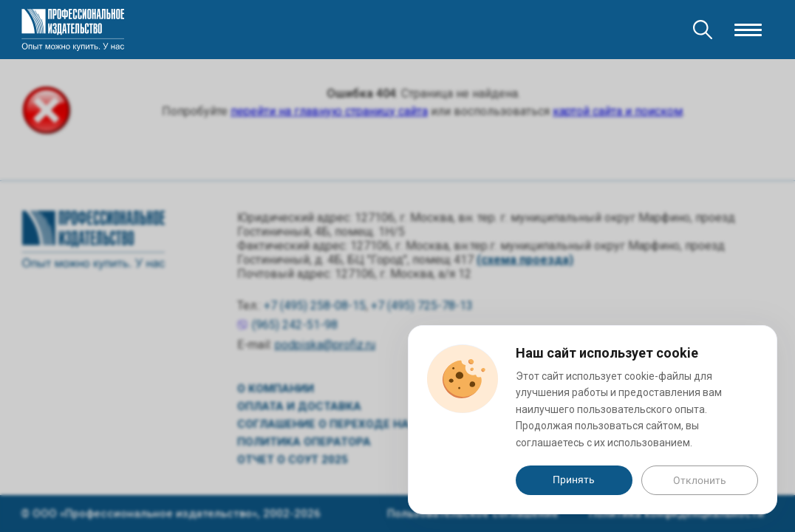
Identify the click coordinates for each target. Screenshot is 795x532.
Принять (574, 480)
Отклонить (700, 480)
